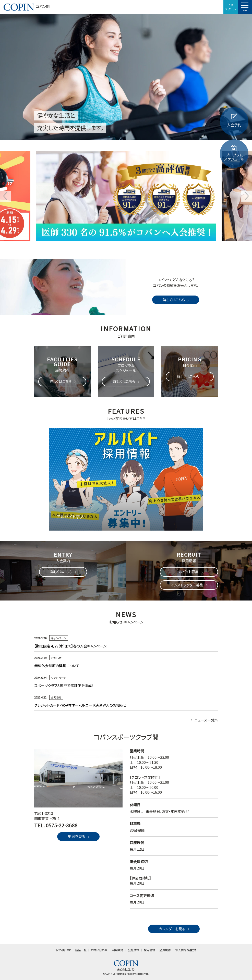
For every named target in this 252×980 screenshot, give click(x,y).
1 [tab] (118, 248)
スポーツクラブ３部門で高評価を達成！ (64, 685)
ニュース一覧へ (204, 720)
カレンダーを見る (175, 929)
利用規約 (118, 950)
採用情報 (149, 950)
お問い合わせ (99, 950)
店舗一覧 (81, 950)
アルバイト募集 (190, 572)
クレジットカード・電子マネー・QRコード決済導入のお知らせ (80, 705)
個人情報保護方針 (186, 950)
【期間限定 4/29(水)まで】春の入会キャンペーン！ (73, 646)
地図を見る (79, 836)
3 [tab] (134, 248)
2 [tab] (126, 248)
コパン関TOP (63, 950)
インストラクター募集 (190, 585)
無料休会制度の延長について (57, 666)
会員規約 (165, 950)
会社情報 (134, 950)
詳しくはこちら (176, 300)
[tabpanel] (126, 196)
